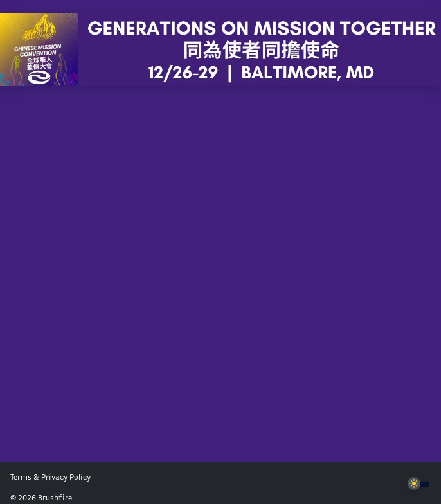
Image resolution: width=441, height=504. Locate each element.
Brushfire (55, 498)
